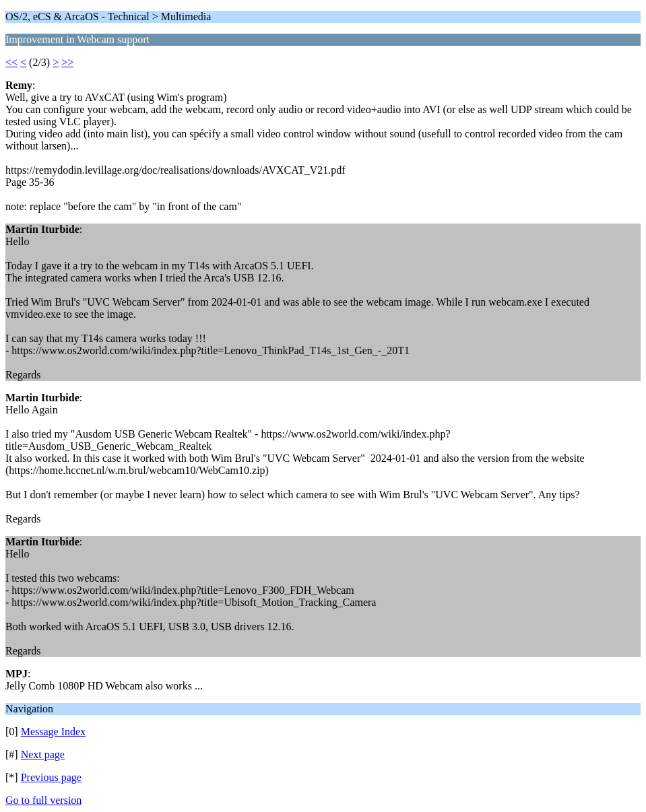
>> (67, 62)
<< (11, 62)
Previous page (51, 777)
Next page (43, 754)
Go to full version (43, 800)
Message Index (53, 732)
